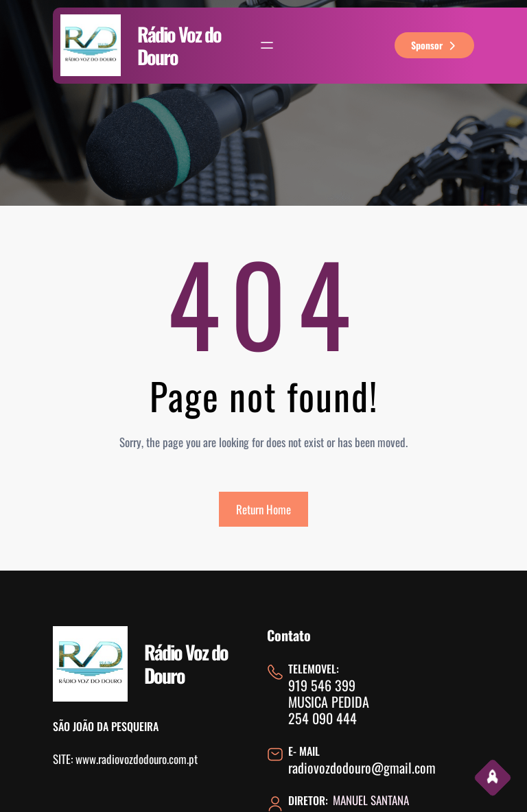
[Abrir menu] (267, 45)
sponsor (435, 45)
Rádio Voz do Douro (179, 46)
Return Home (263, 509)
